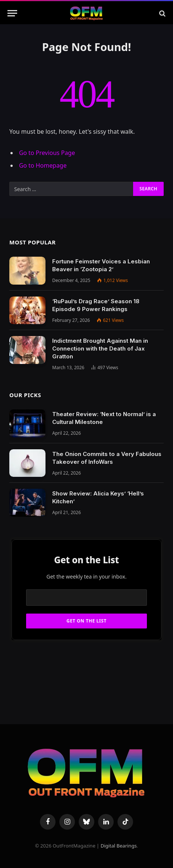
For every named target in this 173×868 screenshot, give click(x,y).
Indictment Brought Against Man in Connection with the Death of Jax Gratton (100, 349)
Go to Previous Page (47, 153)
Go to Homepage (43, 165)
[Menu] (12, 13)
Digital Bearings (119, 846)
